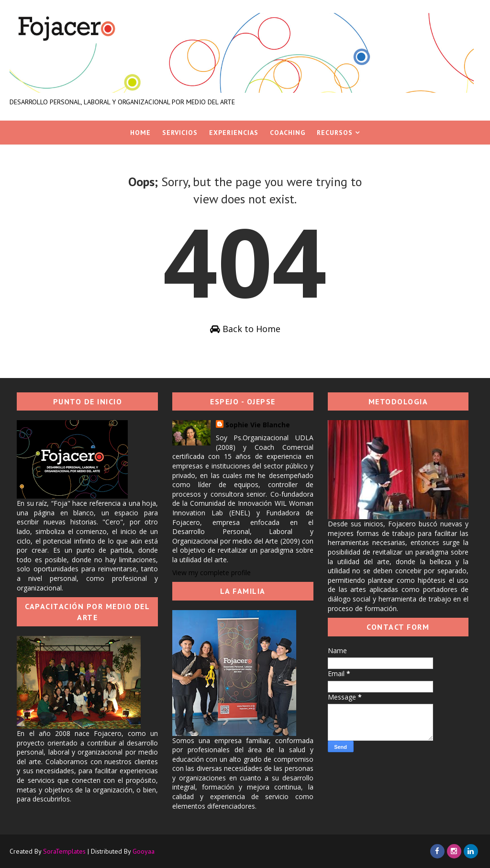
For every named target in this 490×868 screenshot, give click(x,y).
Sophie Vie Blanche (258, 425)
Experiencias (234, 133)
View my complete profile (212, 573)
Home (140, 133)
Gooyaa (144, 851)
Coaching (288, 133)
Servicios (180, 133)
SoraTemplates (64, 851)
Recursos (335, 133)
